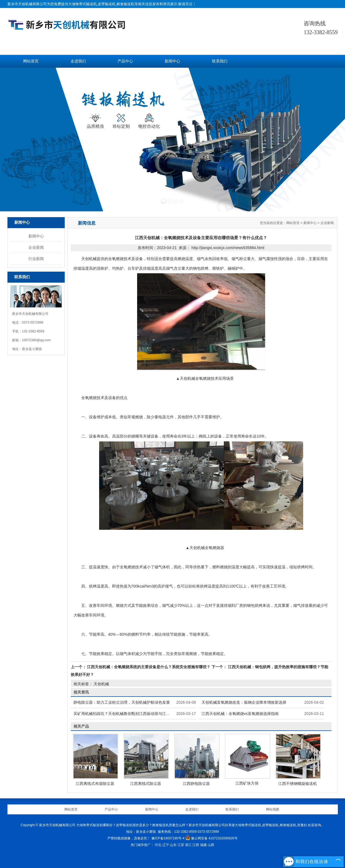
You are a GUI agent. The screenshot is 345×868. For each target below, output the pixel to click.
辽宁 (166, 845)
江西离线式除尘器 (146, 784)
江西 (196, 845)
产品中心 (125, 61)
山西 (211, 845)
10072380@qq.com (36, 340)
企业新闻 (36, 247)
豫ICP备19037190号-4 (168, 838)
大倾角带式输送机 (83, 4)
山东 (173, 845)
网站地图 (273, 809)
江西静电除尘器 (196, 784)
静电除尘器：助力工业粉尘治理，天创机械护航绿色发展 (122, 702)
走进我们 (78, 61)
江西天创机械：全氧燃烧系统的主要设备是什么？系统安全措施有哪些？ (149, 667)
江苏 (181, 845)
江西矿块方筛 (247, 783)
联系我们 (220, 61)
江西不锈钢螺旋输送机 (298, 784)
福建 (203, 845)
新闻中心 (172, 61)
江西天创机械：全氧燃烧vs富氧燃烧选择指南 (240, 714)
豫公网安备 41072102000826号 (211, 838)
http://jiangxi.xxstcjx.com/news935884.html (228, 248)
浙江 (188, 845)
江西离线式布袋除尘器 (95, 784)
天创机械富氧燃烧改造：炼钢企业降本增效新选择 (244, 702)
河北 (158, 845)
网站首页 (31, 61)
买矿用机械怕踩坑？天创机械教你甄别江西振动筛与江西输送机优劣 (131, 714)
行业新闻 (36, 259)
